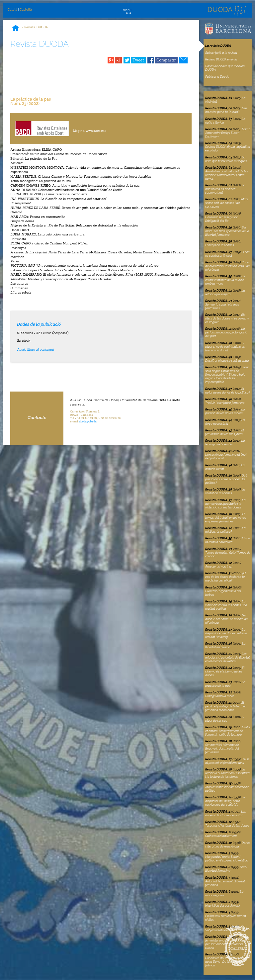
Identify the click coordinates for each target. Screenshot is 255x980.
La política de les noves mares (225, 411)
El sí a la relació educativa (228, 540)
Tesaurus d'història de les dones (227, 825)
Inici (16, 29)
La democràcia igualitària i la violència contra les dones (225, 504)
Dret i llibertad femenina (226, 869)
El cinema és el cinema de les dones (225, 671)
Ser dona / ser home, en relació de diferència (226, 619)
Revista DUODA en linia (221, 59)
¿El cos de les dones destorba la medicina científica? (225, 577)
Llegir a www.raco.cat (89, 131)
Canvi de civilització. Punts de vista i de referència (227, 266)
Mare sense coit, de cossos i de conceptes (227, 203)
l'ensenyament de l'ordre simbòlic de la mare (228, 731)
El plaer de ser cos (225, 719)
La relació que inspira (225, 292)
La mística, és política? (225, 530)
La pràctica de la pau (225, 684)
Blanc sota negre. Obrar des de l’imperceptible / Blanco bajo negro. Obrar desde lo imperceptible (227, 374)
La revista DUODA (218, 46)
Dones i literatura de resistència (228, 845)
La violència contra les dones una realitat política (226, 605)
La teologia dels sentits (225, 442)
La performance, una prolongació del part (226, 332)
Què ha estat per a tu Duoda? (226, 110)
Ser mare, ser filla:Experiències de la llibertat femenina (227, 231)
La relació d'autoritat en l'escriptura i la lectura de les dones (227, 773)
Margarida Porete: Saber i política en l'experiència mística (227, 858)
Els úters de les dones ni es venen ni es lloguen (227, 318)
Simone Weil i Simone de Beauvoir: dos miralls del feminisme (222, 748)
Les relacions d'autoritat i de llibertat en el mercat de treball (227, 657)
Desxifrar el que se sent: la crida (227, 360)
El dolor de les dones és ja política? (228, 391)
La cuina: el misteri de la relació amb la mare (225, 280)
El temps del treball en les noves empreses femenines (226, 518)
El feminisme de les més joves (224, 432)
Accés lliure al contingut (36, 350)
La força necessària (225, 422)
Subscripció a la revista (221, 53)
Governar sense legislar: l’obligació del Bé (222, 219)
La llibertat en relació (225, 645)
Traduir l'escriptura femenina (225, 403)
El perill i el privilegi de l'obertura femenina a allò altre (226, 706)
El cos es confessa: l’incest (227, 254)
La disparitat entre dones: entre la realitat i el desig (226, 633)
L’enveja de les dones (220, 245)
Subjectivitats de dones (221, 930)
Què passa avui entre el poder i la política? (226, 479)
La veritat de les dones (225, 491)
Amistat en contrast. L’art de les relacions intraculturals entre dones (227, 175)
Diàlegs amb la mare (220, 696)
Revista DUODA (36, 27)
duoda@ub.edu (88, 421)
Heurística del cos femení (222, 905)
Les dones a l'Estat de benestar (226, 813)
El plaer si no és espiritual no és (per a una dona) (225, 347)
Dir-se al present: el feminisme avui (227, 761)
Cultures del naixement (221, 836)
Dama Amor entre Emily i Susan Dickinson (228, 133)
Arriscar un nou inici (219, 566)
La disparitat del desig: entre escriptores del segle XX (225, 801)
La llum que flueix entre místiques (226, 159)
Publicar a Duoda (217, 77)
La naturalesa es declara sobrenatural (225, 189)
